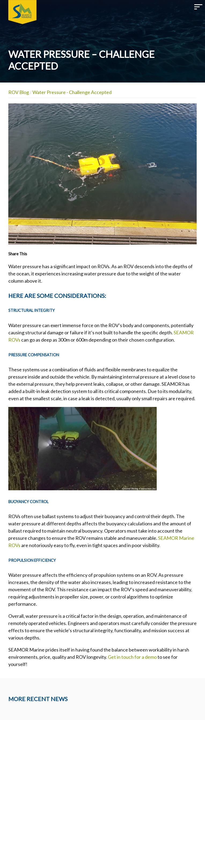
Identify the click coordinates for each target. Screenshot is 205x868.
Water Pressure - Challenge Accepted (72, 92)
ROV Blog (19, 92)
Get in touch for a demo (132, 657)
